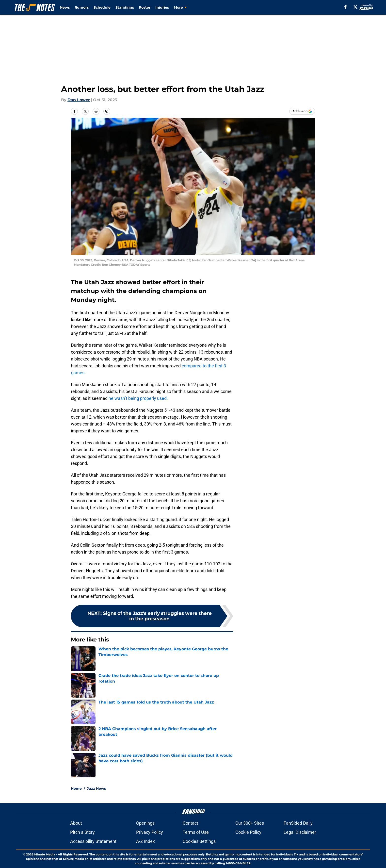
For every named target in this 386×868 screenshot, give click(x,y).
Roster (145, 7)
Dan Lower (79, 100)
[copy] (107, 111)
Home (76, 788)
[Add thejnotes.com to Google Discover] (302, 111)
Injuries (162, 7)
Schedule (102, 7)
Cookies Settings (199, 841)
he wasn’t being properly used (138, 398)
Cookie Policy (248, 832)
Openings (145, 823)
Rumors (82, 7)
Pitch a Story (82, 832)
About (76, 823)
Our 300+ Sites (250, 823)
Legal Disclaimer (300, 832)
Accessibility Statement (93, 841)
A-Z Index (145, 841)
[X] (355, 7)
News (65, 7)
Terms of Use (196, 832)
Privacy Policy (150, 832)
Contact (190, 823)
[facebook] (346, 7)
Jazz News (96, 788)
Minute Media (45, 854)
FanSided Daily (298, 823)
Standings (125, 7)
